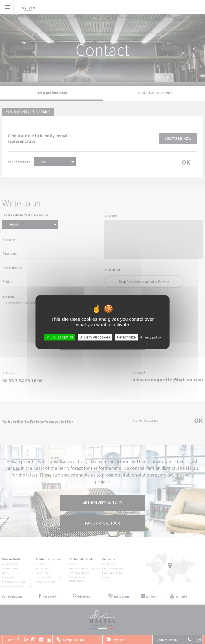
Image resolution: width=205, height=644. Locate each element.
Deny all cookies (95, 337)
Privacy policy (151, 337)
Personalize (126, 337)
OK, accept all (60, 337)
